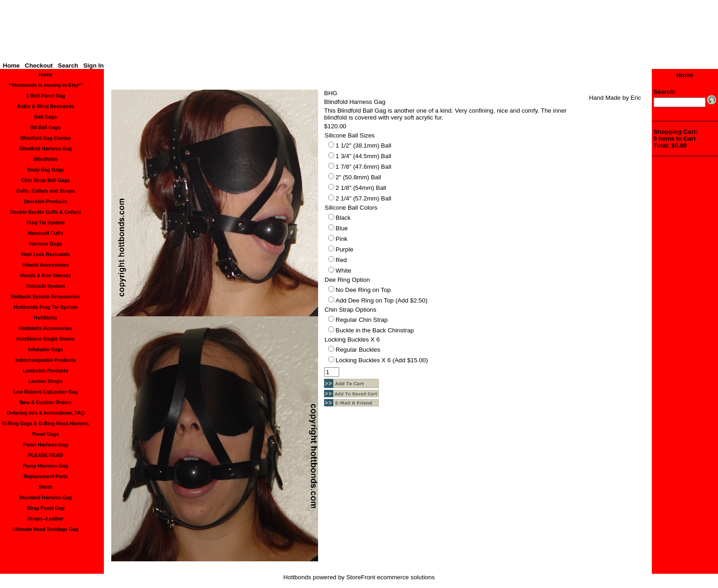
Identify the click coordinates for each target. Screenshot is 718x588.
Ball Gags (46, 117)
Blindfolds (46, 159)
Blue (342, 228)
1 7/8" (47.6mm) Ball (363, 167)
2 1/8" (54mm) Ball (361, 188)
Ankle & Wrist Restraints (46, 106)
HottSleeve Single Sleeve (46, 339)
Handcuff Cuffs (46, 233)
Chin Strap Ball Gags (46, 180)
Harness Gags (46, 244)
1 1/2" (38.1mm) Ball (363, 146)
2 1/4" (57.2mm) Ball (363, 198)
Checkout (39, 66)
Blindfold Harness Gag (46, 148)
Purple (345, 249)
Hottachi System (46, 286)
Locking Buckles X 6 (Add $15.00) (382, 360)
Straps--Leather (46, 519)
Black (343, 218)
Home (11, 66)
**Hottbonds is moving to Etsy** (46, 85)
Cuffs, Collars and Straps (45, 191)
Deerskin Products (46, 201)
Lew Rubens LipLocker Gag (46, 392)
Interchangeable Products (46, 360)
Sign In (93, 66)
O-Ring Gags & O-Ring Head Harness (46, 423)
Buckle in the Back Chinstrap (375, 330)
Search (68, 66)
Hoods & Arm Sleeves (46, 275)
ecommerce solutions (406, 577)
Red (341, 260)
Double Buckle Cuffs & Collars (46, 212)
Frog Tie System (46, 223)
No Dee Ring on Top (363, 290)
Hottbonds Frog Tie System (46, 307)
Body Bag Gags (45, 170)
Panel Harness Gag (46, 445)
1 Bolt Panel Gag (46, 96)
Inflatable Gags (46, 349)
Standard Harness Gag (46, 497)
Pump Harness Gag (46, 466)
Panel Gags (46, 434)
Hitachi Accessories (46, 265)
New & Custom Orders (46, 402)
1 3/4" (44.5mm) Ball (363, 156)
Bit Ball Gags (46, 127)
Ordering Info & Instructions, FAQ (46, 413)
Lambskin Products (46, 371)
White (343, 271)
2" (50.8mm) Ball (358, 177)
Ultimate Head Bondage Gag (46, 529)
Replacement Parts (46, 476)
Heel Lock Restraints (45, 254)
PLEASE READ (46, 455)
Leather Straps (46, 381)
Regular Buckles (358, 350)
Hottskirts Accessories (46, 328)
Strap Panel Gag (46, 508)
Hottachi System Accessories (46, 297)
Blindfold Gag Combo (46, 138)
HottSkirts (46, 318)
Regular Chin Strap (362, 320)
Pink (342, 239)
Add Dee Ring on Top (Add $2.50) (382, 300)
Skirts (46, 487)
